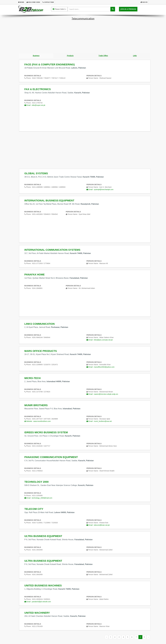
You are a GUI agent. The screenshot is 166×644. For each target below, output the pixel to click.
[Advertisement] (83, 37)
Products (70, 56)
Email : (35, 106)
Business (36, 56)
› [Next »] (148, 637)
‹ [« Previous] (107, 637)
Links (135, 56)
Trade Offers (103, 56)
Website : (38, 422)
